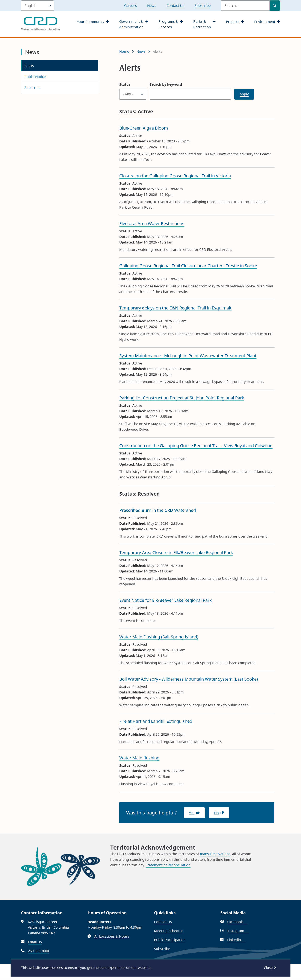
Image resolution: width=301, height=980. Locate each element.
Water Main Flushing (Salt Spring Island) (159, 637)
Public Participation (170, 940)
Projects (233, 22)
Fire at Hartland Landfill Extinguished (156, 721)
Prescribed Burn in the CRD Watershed (158, 510)
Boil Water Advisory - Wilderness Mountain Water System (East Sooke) (189, 679)
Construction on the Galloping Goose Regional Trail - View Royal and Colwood (196, 446)
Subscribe (203, 6)
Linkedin (236, 940)
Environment (265, 22)
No (216, 813)
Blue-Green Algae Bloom (144, 128)
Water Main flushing (139, 758)
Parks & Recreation (202, 24)
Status (125, 84)
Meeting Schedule (169, 931)
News (152, 6)
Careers (131, 6)
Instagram (238, 931)
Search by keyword (166, 84)
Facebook (237, 922)
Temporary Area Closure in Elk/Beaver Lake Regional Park (176, 552)
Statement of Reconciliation (168, 865)
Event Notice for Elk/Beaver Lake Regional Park (166, 600)
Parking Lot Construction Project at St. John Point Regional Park (182, 398)
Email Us (35, 942)
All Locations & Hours (112, 936)
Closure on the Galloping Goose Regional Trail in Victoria (175, 176)
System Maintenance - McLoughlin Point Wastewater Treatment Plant (188, 356)
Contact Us (175, 6)
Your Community (91, 22)
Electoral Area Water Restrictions (152, 223)
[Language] (38, 6)
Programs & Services (168, 24)
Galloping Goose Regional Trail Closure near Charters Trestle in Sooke (188, 266)
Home (124, 51)
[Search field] (245, 6)
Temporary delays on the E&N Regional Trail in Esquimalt (175, 308)
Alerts (29, 66)
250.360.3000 (38, 951)
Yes (192, 813)
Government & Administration (131, 24)
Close (268, 968)
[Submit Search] (275, 6)
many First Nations (215, 854)
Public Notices (36, 77)
